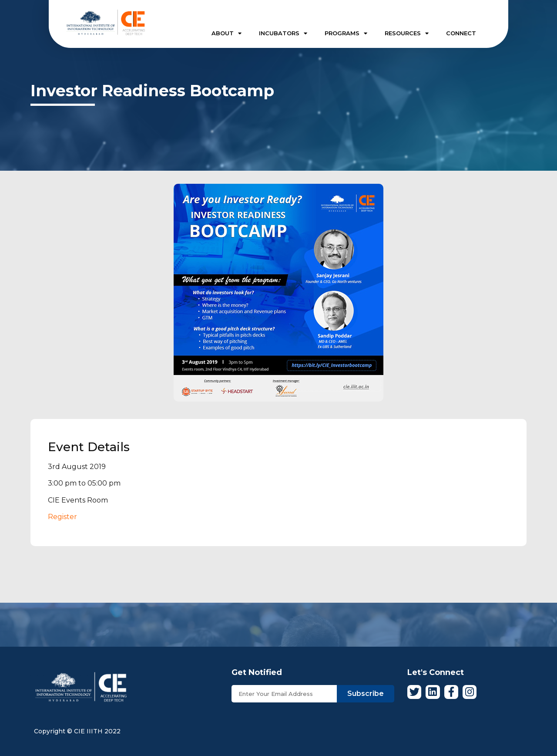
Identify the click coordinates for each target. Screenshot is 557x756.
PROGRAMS (346, 33)
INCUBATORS (283, 33)
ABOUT (226, 33)
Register (62, 517)
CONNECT (461, 33)
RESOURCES (407, 33)
